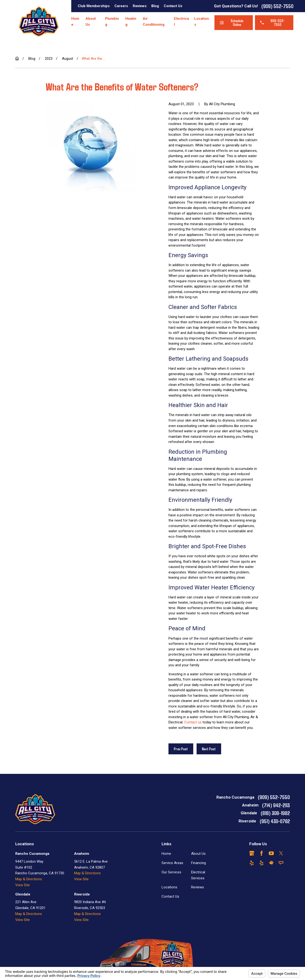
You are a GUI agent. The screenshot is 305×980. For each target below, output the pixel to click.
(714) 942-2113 (276, 805)
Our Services (171, 872)
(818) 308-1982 (275, 813)
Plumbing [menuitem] (112, 22)
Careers (121, 6)
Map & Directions (29, 879)
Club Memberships (94, 6)
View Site (23, 885)
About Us (198, 854)
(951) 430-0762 (275, 821)
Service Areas (172, 863)
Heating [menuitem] (131, 22)
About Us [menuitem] (91, 22)
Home (166, 854)
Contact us (193, 722)
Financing (198, 863)
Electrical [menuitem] (181, 22)
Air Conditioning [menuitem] (154, 22)
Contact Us (173, 6)
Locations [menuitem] (202, 22)
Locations (169, 887)
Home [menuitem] (75, 22)
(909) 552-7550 (277, 6)
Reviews (140, 6)
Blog (155, 6)
